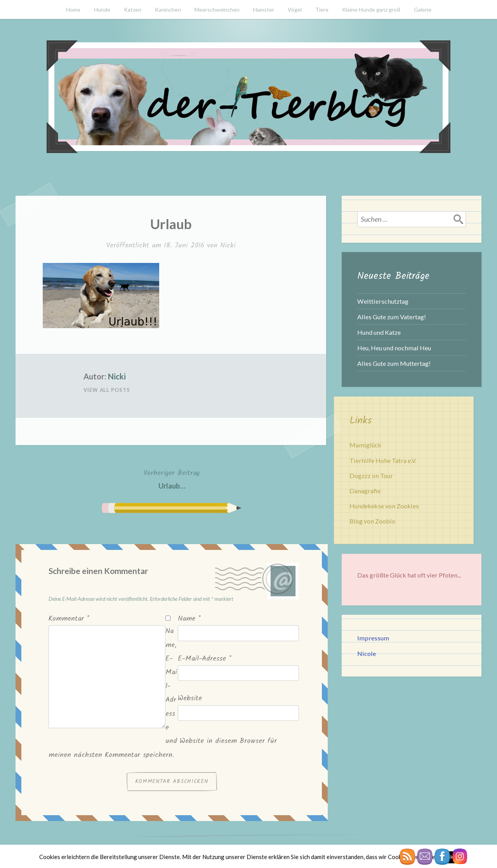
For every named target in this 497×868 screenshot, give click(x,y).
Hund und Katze (379, 332)
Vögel (295, 10)
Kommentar (69, 619)
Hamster (264, 10)
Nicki (228, 246)
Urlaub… (172, 479)
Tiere (322, 10)
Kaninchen (168, 10)
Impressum (373, 638)
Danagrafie (365, 491)
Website (190, 698)
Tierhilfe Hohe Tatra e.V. (383, 460)
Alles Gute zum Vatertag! (392, 317)
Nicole (367, 653)
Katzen (133, 10)
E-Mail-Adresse (205, 659)
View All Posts (107, 390)
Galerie (423, 10)
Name (189, 619)
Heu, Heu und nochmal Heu (394, 348)
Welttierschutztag (383, 301)
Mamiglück (365, 445)
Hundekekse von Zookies (384, 506)
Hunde (102, 10)
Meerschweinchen (217, 10)
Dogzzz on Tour (371, 476)
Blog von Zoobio (372, 521)
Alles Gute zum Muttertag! (394, 363)
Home (73, 10)
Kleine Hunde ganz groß (371, 10)
